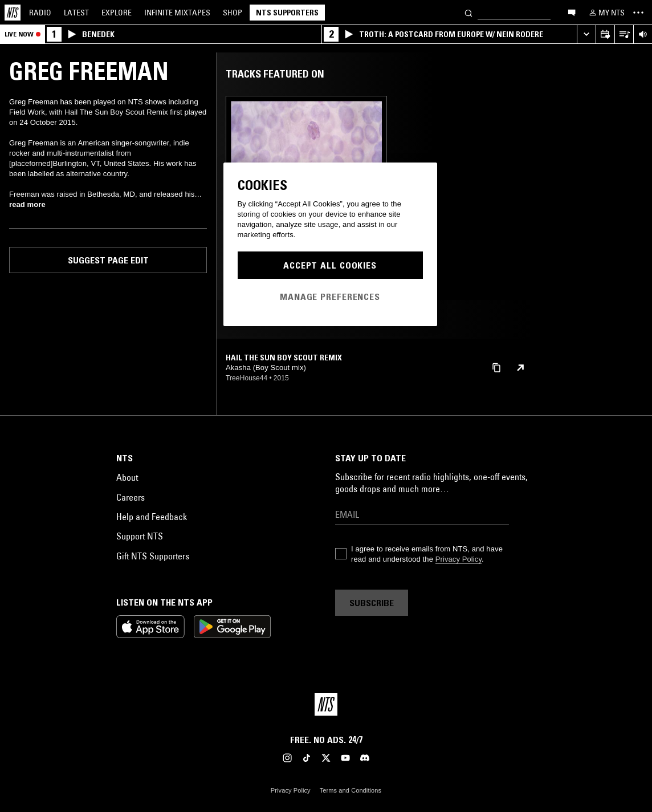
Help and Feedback (152, 517)
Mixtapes (177, 13)
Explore (117, 13)
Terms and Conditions (351, 790)
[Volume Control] (643, 34)
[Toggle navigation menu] (638, 13)
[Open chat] (572, 12)
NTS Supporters (287, 13)
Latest (76, 13)
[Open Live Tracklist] (624, 34)
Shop (233, 13)
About (127, 477)
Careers (131, 497)
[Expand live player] (586, 34)
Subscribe (372, 603)
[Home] (13, 13)
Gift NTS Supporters (153, 556)
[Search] (468, 12)
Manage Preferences (330, 297)
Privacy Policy (459, 559)
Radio (40, 13)
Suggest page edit (108, 260)
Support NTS (140, 536)
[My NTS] (606, 13)
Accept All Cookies (330, 265)
